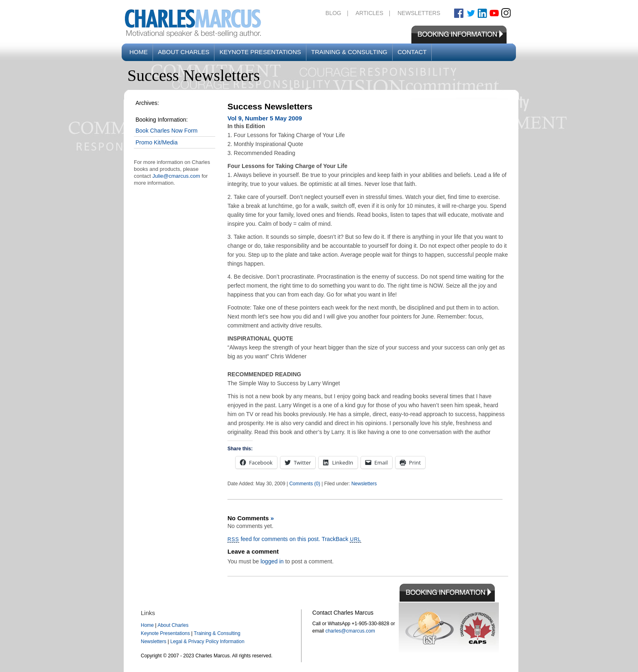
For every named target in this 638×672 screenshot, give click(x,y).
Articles (369, 13)
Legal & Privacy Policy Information (207, 641)
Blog (333, 13)
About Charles (184, 52)
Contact (412, 52)
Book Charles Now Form (167, 131)
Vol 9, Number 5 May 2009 (265, 118)
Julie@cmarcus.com (176, 176)
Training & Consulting (349, 52)
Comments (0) (305, 484)
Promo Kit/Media (156, 142)
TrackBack (341, 539)
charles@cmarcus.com (350, 631)
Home (139, 52)
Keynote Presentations (260, 52)
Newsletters (419, 13)
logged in (272, 561)
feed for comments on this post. (274, 539)
